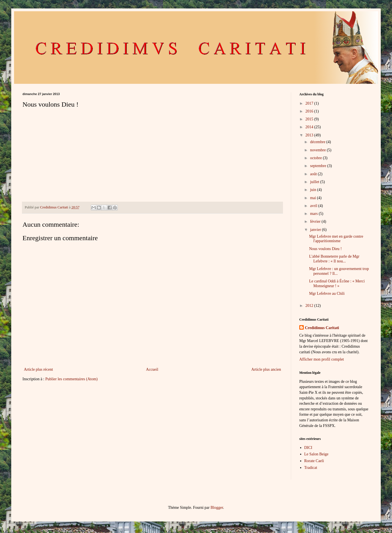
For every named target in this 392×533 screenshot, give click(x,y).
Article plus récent (38, 369)
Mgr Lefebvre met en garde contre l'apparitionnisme (336, 239)
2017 (310, 103)
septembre (319, 166)
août (314, 174)
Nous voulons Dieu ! (325, 249)
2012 (310, 306)
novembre (318, 150)
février (316, 221)
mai (313, 198)
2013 (310, 135)
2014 (310, 127)
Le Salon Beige (316, 454)
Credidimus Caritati (322, 328)
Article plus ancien (266, 369)
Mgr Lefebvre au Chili (327, 294)
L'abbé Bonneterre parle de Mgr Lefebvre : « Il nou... (334, 259)
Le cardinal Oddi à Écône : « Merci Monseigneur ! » (337, 284)
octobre (316, 158)
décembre (318, 142)
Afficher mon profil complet (322, 359)
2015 (310, 119)
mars (314, 214)
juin (313, 190)
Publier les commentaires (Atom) (71, 379)
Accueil (152, 369)
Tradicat (311, 468)
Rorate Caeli (314, 461)
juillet (315, 182)
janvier (316, 230)
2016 (310, 111)
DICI (308, 448)
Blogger (217, 508)
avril (314, 206)
